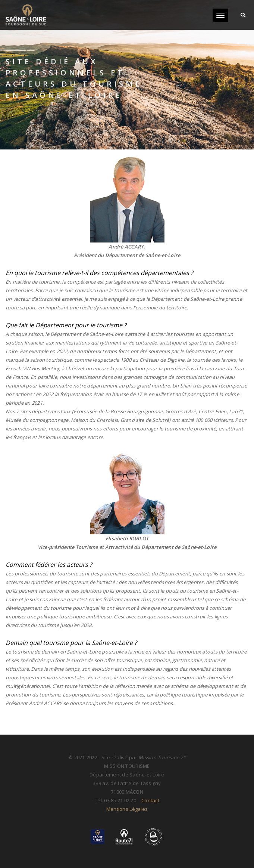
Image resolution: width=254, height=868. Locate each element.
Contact (150, 800)
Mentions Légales (127, 809)
